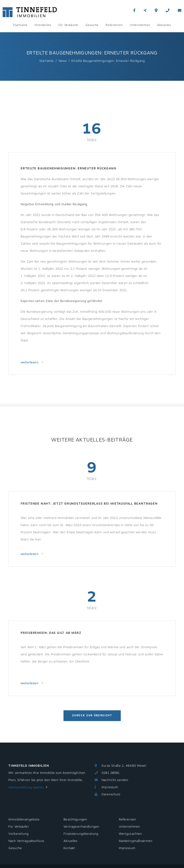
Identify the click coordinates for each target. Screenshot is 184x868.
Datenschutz (111, 794)
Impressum (110, 787)
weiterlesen (30, 362)
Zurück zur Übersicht (92, 715)
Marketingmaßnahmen (136, 841)
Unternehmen (140, 25)
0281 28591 (111, 773)
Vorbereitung (19, 834)
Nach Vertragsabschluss (26, 841)
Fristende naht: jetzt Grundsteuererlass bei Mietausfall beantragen (89, 504)
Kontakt (69, 848)
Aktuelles (164, 25)
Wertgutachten (130, 834)
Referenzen (114, 25)
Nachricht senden (115, 780)
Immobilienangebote (24, 819)
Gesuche (92, 25)
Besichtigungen (75, 819)
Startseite (20, 25)
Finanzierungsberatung (81, 834)
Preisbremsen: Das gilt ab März (51, 633)
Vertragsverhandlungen (81, 827)
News (63, 61)
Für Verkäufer (68, 25)
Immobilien (43, 25)
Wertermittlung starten (26, 787)
